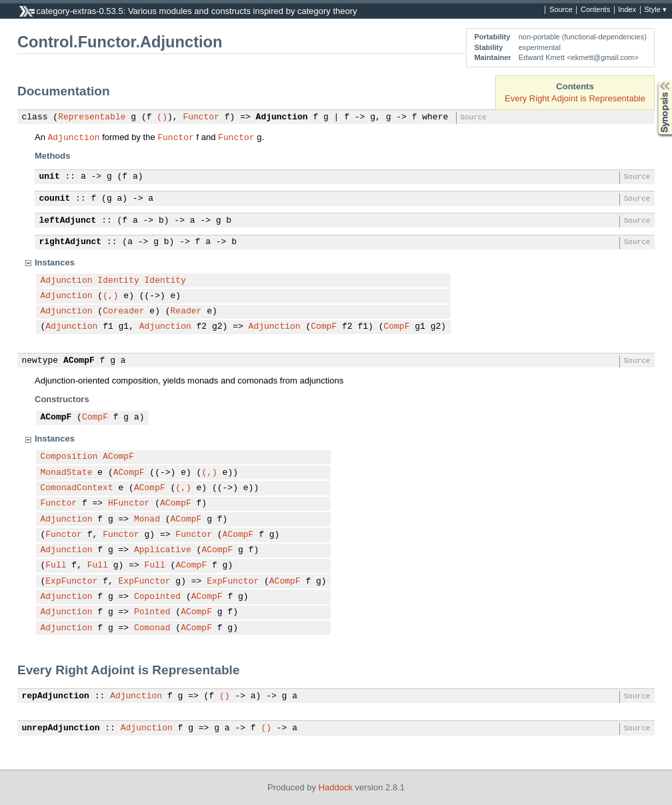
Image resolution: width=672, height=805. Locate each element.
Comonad (152, 628)
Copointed (157, 597)
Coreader (123, 311)
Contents (595, 10)
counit (55, 199)
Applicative (163, 550)
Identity (118, 281)
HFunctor (129, 504)
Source (561, 10)
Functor (201, 117)
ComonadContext (77, 488)
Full (56, 566)
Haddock (336, 787)
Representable (92, 117)
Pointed (152, 612)
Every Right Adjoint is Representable (575, 98)
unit (50, 177)
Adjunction (282, 117)
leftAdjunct (68, 221)
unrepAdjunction (61, 728)
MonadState (67, 473)
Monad (147, 520)
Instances (55, 262)
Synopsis (654, 81)
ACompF (79, 361)
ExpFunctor (71, 582)
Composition (69, 457)
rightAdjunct (71, 242)
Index (627, 10)
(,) (110, 296)
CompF (324, 327)
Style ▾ (655, 10)
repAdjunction (56, 696)
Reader (186, 311)
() (162, 117)
